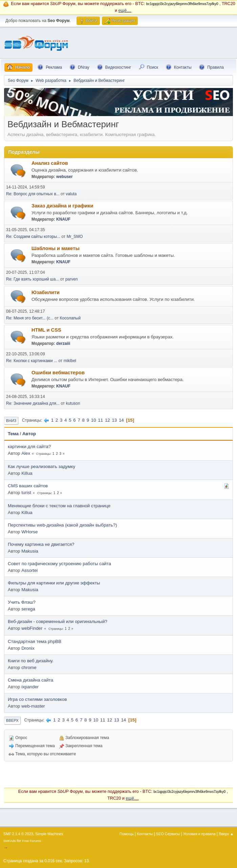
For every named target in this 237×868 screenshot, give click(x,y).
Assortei (29, 570)
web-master (33, 706)
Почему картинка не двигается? (41, 544)
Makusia (30, 551)
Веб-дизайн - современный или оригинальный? (58, 621)
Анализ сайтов (50, 163)
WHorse (29, 532)
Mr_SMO (75, 237)
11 (100, 420)
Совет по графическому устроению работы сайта (59, 564)
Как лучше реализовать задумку (41, 466)
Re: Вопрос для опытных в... (33, 194)
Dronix (28, 648)
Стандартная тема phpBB (35, 641)
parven (72, 279)
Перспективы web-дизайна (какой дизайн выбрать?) (62, 525)
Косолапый (70, 318)
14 (121, 420)
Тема (13, 434)
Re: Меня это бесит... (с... (30, 318)
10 (94, 420)
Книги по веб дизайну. (31, 661)
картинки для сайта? (29, 447)
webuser (64, 177)
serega (28, 609)
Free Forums (31, 841)
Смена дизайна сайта (30, 680)
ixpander (30, 687)
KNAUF (63, 219)
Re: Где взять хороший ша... (33, 279)
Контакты (145, 834)
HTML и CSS (46, 330)
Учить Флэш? (22, 602)
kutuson (73, 403)
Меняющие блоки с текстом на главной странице (59, 506)
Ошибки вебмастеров (58, 373)
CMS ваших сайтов (28, 486)
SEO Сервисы (168, 834)
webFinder (32, 628)
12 (107, 420)
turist (26, 493)
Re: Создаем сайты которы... (33, 237)
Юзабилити (46, 292)
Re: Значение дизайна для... (33, 403)
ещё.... (125, 10)
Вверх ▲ (226, 834)
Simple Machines (49, 834)
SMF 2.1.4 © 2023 (18, 834)
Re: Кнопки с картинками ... (32, 361)
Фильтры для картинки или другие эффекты (54, 583)
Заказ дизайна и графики (62, 206)
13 (114, 420)
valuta (71, 194)
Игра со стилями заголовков (37, 699)
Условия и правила (199, 834)
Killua (27, 473)
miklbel (70, 361)
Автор (29, 434)
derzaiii (63, 343)
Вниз (11, 421)
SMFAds (10, 841)
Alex (26, 453)
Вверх (12, 720)
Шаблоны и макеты (56, 248)
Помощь (127, 834)
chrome (29, 667)
